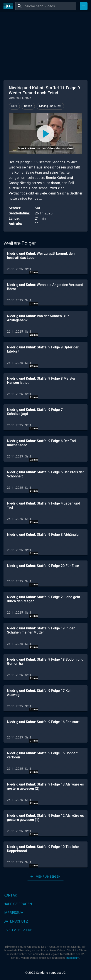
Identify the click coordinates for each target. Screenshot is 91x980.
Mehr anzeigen (45, 877)
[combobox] (50, 6)
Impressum (13, 913)
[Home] (9, 6)
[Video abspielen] (45, 134)
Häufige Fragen (18, 904)
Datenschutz (16, 921)
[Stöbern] (84, 6)
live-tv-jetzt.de (18, 930)
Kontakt (11, 895)
